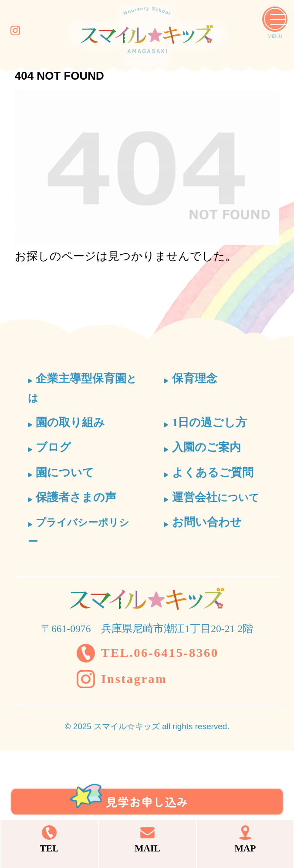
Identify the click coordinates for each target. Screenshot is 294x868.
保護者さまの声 (76, 497)
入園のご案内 (206, 447)
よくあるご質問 (213, 473)
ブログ (53, 447)
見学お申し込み (147, 775)
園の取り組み (70, 422)
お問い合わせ (207, 522)
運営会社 (216, 497)
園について (65, 473)
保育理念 (195, 378)
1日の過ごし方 (210, 422)
